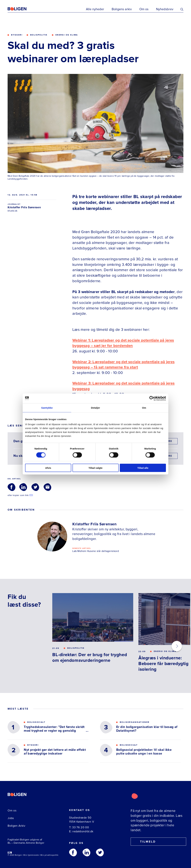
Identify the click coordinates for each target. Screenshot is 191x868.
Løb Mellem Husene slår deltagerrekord (96, 551)
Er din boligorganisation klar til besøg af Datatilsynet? (147, 729)
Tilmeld (145, 842)
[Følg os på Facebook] (73, 852)
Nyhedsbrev (165, 9)
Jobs (11, 818)
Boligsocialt (36, 722)
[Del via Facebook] (11, 487)
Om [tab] (144, 408)
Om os (144, 9)
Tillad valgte (95, 468)
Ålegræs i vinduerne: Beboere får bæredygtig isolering (163, 664)
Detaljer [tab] (95, 408)
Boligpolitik (39, 35)
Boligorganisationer (135, 722)
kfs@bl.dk (12, 211)
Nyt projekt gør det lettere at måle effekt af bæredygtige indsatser (55, 752)
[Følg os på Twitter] (100, 852)
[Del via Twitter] (35, 487)
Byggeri (17, 35)
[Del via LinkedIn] (23, 487)
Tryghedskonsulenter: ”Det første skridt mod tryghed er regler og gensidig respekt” (54, 729)
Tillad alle (143, 468)
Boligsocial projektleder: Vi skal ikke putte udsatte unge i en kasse (144, 752)
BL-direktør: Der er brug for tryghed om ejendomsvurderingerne (90, 658)
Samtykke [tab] (47, 408)
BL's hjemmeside (31, 855)
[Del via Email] (47, 487)
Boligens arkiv (122, 9)
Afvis (48, 468)
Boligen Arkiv (16, 826)
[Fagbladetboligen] (21, 9)
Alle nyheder (95, 9)
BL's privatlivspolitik (49, 855)
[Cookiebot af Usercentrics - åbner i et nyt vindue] (152, 398)
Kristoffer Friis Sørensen (24, 207)
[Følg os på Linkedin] (86, 852)
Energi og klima (67, 35)
